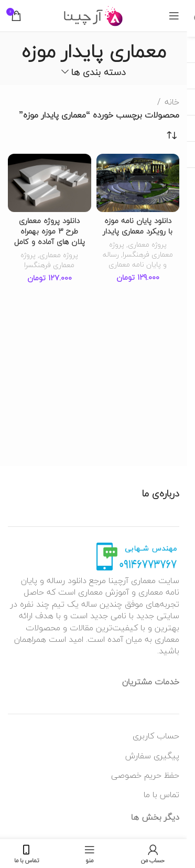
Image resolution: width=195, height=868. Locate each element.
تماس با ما (161, 795)
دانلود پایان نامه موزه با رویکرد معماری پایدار (138, 226)
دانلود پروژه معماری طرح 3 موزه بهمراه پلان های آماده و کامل (50, 231)
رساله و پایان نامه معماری (135, 259)
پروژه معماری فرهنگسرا (141, 249)
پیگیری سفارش (152, 756)
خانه (172, 102)
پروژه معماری (147, 244)
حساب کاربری (156, 736)
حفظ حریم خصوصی (145, 775)
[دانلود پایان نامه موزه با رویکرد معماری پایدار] (138, 183)
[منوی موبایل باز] (174, 16)
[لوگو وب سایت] (94, 15)
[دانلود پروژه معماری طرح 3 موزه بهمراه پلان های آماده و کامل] (50, 183)
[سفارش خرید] (171, 135)
